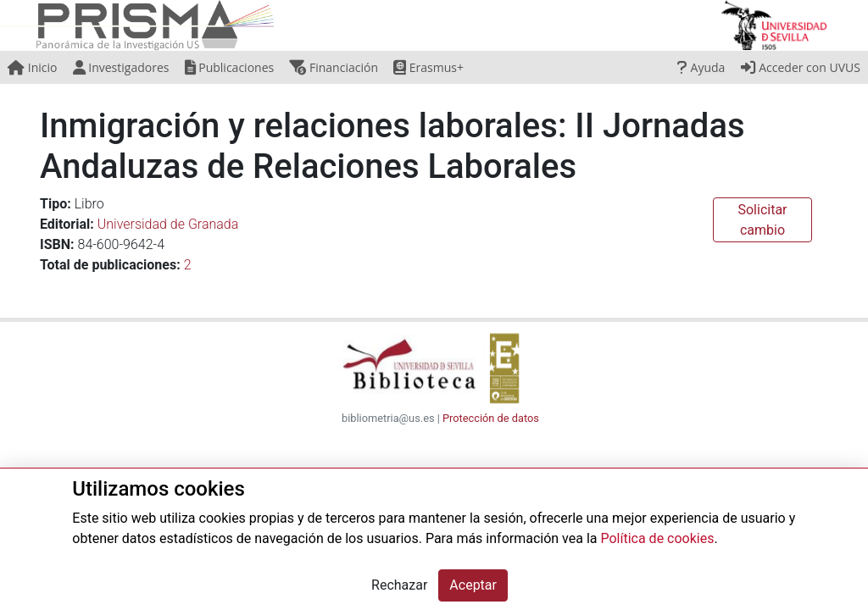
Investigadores (121, 67)
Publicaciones (230, 67)
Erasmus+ (428, 67)
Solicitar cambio (762, 220)
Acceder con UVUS (801, 67)
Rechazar (399, 585)
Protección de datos (491, 418)
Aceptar (473, 585)
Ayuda (701, 67)
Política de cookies (657, 538)
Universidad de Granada (168, 224)
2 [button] (188, 265)
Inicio (32, 67)
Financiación (334, 67)
